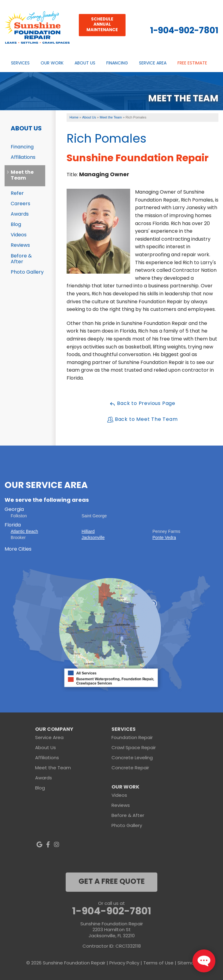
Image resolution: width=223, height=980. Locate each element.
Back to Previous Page (142, 404)
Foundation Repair (132, 738)
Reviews (20, 246)
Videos (19, 235)
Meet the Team (22, 175)
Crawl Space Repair (134, 748)
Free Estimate (192, 63)
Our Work (52, 63)
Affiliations (23, 158)
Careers (20, 204)
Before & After (21, 259)
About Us (85, 63)
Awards (20, 214)
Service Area (153, 63)
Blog (16, 225)
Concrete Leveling (132, 758)
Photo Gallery (27, 272)
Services (20, 63)
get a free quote (112, 882)
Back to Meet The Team (143, 420)
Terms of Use (158, 963)
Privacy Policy (124, 963)
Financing (117, 63)
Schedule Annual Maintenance (102, 25)
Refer (17, 194)
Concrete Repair (130, 768)
